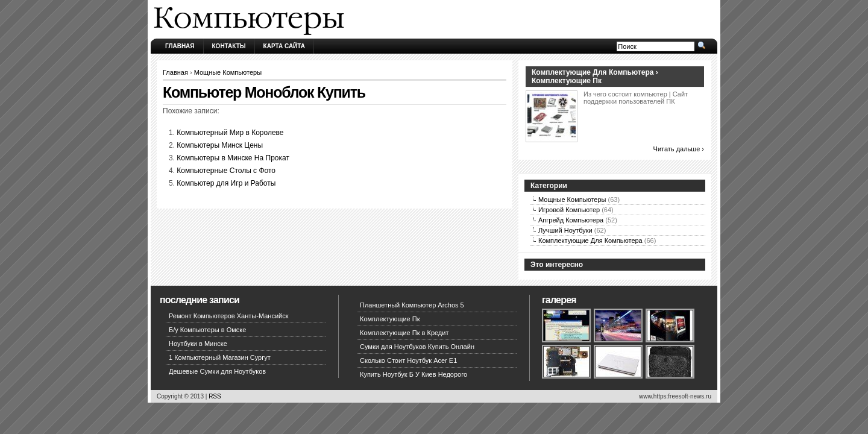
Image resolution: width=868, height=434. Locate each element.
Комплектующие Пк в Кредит (404, 333)
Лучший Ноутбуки (565, 230)
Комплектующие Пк (390, 319)
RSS (215, 396)
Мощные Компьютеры (228, 72)
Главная (180, 46)
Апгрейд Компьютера (571, 220)
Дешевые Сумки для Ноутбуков (217, 371)
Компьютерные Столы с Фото (226, 171)
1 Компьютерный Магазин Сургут (220, 357)
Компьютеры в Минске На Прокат (233, 158)
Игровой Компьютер (569, 210)
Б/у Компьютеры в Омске (207, 330)
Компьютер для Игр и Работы (226, 183)
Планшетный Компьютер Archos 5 (412, 305)
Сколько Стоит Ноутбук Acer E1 (408, 360)
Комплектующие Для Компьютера (590, 241)
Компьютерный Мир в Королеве (230, 133)
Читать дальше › (679, 149)
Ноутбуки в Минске (198, 344)
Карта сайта (284, 46)
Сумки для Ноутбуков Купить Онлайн (417, 347)
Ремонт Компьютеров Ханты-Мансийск (229, 316)
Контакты (229, 46)
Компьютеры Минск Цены (220, 145)
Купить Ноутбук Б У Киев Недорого (414, 374)
